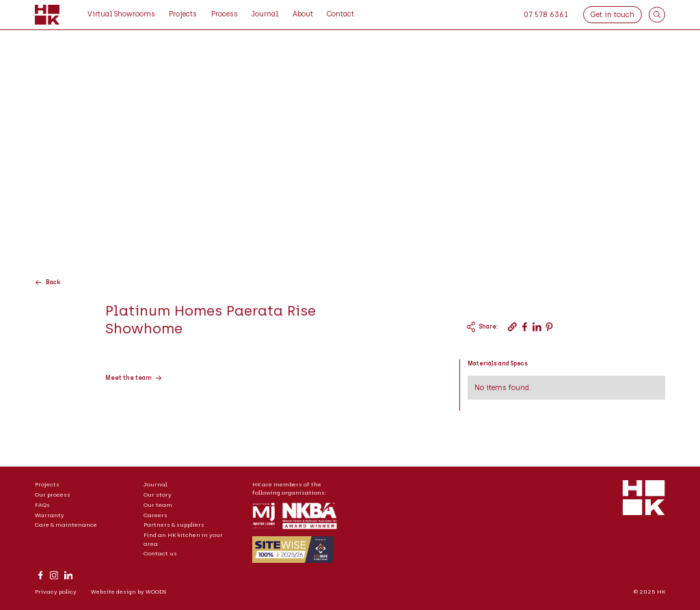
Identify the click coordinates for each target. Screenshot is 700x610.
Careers (156, 515)
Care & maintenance (66, 525)
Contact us (160, 553)
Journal (156, 484)
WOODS (156, 592)
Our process (53, 495)
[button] (225, 15)
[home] (47, 15)
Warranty (50, 515)
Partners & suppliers (174, 525)
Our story (158, 495)
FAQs (42, 505)
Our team (158, 505)
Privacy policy (56, 592)
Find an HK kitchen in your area (183, 539)
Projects (47, 484)
